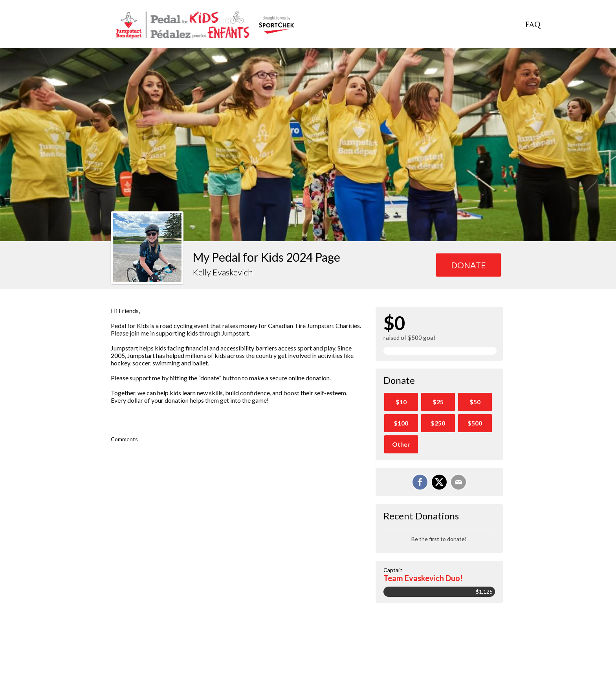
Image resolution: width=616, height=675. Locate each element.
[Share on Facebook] (420, 482)
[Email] (458, 482)
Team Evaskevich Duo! (423, 578)
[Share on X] (439, 482)
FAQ (533, 24)
